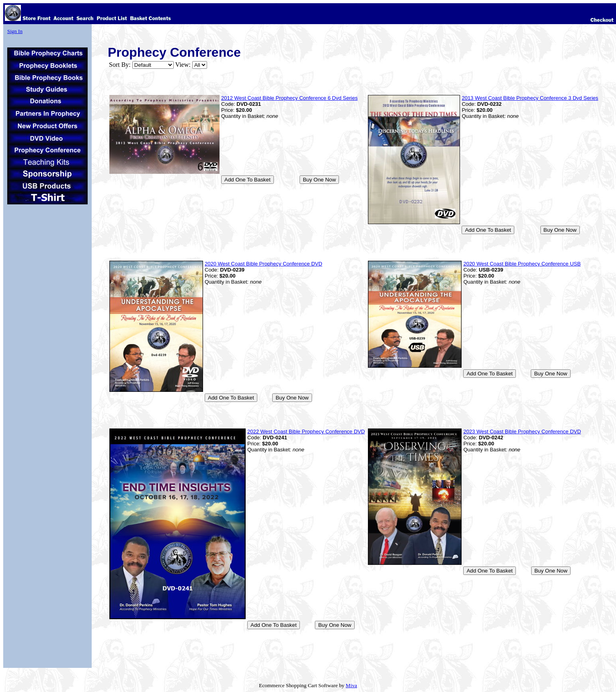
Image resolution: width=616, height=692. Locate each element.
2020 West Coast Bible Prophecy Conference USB (522, 264)
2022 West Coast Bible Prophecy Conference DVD (306, 431)
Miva (351, 685)
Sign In (15, 31)
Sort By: (120, 65)
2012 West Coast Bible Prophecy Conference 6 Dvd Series (289, 98)
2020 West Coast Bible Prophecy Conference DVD (263, 264)
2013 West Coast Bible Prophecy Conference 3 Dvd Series (530, 98)
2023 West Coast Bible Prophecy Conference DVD (522, 431)
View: (183, 65)
